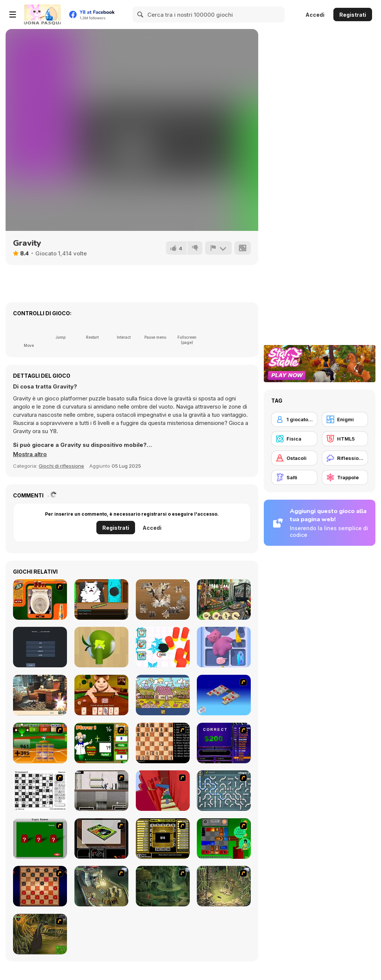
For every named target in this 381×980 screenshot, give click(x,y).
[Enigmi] (345, 419)
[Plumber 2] (224, 791)
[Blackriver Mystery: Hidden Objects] (40, 695)
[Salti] (294, 477)
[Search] (141, 14)
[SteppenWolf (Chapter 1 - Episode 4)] (40, 934)
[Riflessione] (345, 458)
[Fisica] (294, 439)
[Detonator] (224, 695)
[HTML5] (345, 439)
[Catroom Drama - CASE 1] (101, 599)
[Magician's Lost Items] (224, 599)
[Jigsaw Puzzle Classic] (163, 599)
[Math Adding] (101, 743)
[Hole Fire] (163, 647)
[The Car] (101, 839)
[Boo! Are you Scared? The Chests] (101, 695)
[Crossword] (40, 791)
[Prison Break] (101, 791)
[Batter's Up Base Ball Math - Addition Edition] (40, 743)
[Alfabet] (163, 695)
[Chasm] (163, 791)
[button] (30, 454)
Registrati (353, 15)
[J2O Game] (40, 599)
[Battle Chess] (163, 743)
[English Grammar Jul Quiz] (40, 647)
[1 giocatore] (294, 419)
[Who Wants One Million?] (224, 743)
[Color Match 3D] (101, 647)
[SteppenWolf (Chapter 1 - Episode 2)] (163, 886)
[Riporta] (218, 248)
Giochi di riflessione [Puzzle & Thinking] (61, 466)
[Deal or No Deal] (163, 839)
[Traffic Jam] (224, 839)
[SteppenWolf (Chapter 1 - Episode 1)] (101, 886)
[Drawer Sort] (224, 647)
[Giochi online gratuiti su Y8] (42, 14)
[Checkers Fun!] (40, 886)
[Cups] (40, 839)
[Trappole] (345, 477)
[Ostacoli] (294, 458)
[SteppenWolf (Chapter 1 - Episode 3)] (224, 886)
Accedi (315, 15)
